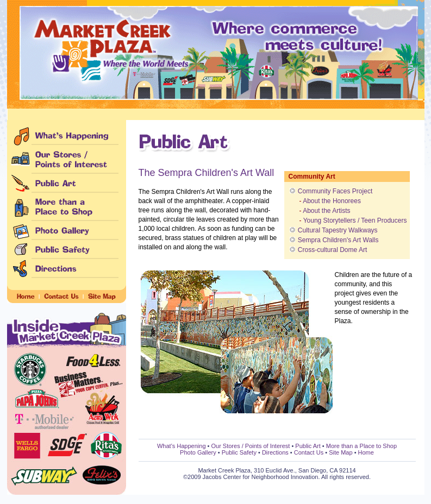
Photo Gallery (198, 452)
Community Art (312, 177)
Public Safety (239, 452)
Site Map (341, 452)
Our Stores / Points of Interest (250, 446)
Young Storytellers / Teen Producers (355, 220)
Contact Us (309, 452)
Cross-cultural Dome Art (332, 250)
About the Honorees (332, 201)
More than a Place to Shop (361, 446)
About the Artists (326, 211)
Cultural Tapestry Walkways (338, 230)
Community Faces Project (335, 191)
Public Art (308, 446)
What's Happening (182, 446)
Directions (275, 452)
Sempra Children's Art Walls (338, 240)
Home (366, 452)
